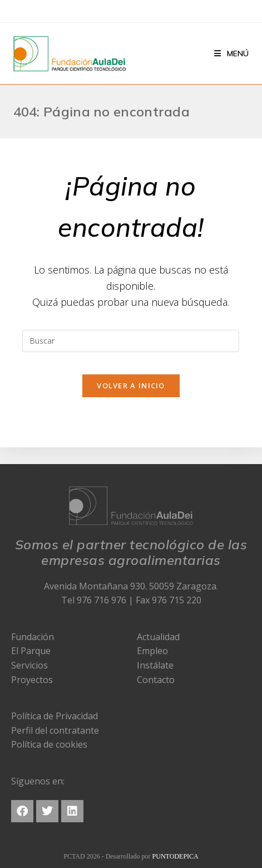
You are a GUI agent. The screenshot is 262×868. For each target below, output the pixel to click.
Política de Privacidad (55, 716)
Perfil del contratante (55, 730)
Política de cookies (49, 744)
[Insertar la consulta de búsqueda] (131, 341)
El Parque (31, 651)
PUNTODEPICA (176, 856)
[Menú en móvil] (231, 53)
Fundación (33, 637)
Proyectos (32, 680)
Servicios (29, 665)
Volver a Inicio (131, 386)
